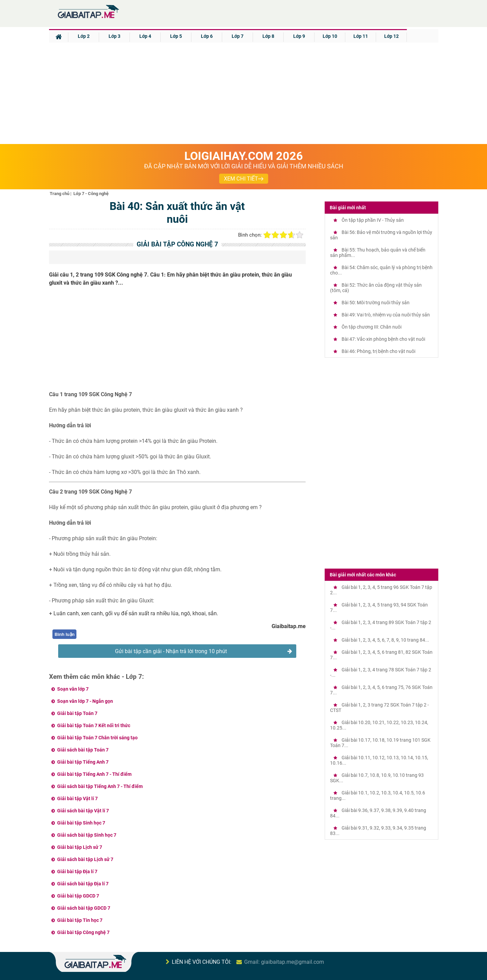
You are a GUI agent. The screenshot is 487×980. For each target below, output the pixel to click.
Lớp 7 (238, 36)
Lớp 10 (330, 36)
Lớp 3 (114, 36)
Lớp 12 (391, 36)
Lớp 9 (299, 36)
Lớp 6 (207, 36)
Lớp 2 (84, 36)
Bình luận (65, 634)
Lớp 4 (145, 36)
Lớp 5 (176, 36)
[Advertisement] (243, 93)
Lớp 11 (361, 36)
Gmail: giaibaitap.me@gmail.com (284, 962)
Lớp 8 (268, 36)
